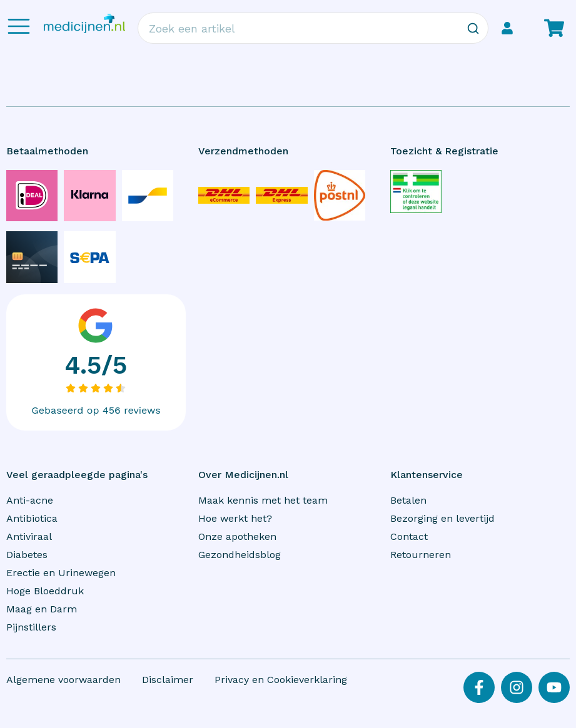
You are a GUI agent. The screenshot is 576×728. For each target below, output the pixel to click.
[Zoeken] (473, 28)
